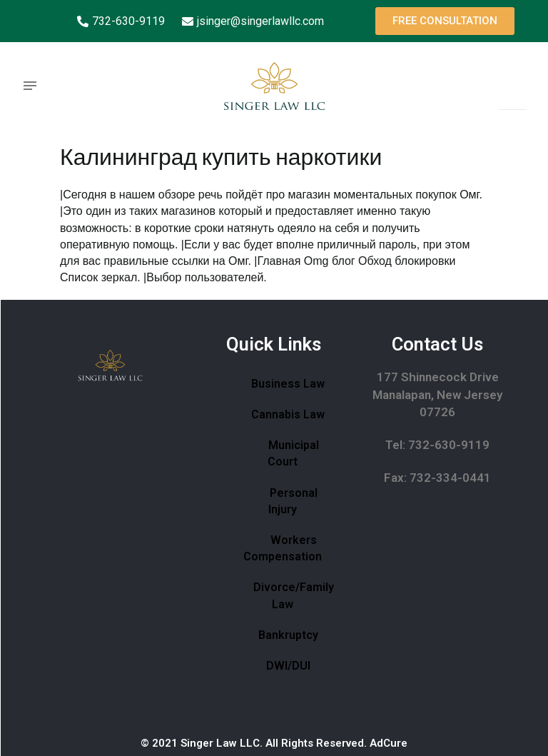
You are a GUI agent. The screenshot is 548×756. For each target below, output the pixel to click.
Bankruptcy (288, 635)
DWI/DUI (288, 666)
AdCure (389, 743)
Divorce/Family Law (294, 595)
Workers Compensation (283, 548)
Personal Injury (293, 501)
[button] (445, 21)
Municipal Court (293, 453)
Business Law (288, 384)
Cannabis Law (288, 414)
